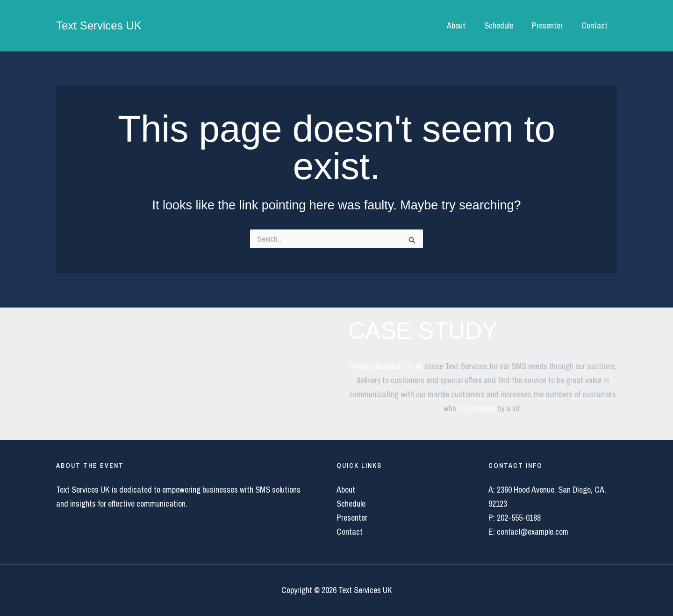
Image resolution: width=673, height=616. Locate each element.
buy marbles (476, 408)
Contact (595, 25)
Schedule (503, 25)
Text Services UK (99, 25)
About (463, 25)
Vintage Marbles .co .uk (386, 366)
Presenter (550, 25)
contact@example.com (533, 532)
